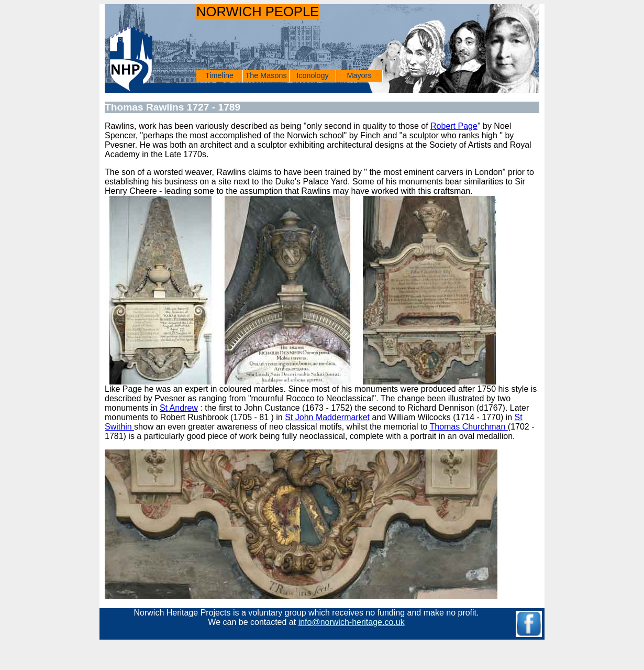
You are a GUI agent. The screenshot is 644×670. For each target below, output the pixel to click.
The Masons (266, 75)
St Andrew (179, 408)
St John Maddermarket (327, 417)
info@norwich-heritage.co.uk (352, 622)
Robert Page (454, 126)
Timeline (219, 75)
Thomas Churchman (468, 427)
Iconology (313, 75)
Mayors (359, 75)
